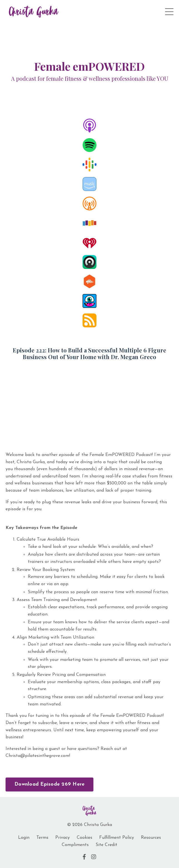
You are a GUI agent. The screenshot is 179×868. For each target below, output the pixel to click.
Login (24, 838)
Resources (151, 838)
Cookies (84, 838)
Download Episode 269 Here (49, 784)
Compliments (75, 845)
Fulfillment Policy (117, 838)
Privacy (63, 838)
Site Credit (106, 845)
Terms (42, 838)
